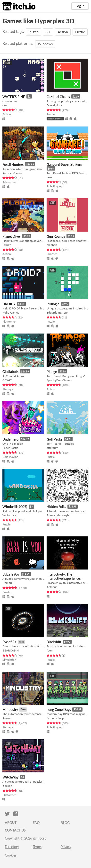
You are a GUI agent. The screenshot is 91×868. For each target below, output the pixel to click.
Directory (12, 847)
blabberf (52, 245)
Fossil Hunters (13, 165)
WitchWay (10, 777)
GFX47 (7, 380)
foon (50, 650)
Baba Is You (11, 574)
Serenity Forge (56, 718)
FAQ (36, 823)
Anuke (7, 718)
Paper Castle (10, 448)
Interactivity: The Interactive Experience (63, 576)
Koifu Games (11, 312)
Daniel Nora (54, 105)
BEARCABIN (11, 650)
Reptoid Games (12, 173)
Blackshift (54, 642)
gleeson (7, 786)
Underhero (10, 439)
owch (6, 105)
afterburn (53, 448)
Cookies (11, 855)
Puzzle (33, 32)
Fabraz (7, 245)
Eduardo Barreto (57, 312)
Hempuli (8, 583)
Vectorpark (9, 515)
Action (63, 32)
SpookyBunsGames (59, 380)
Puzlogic (53, 304)
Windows (45, 44)
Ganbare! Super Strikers (64, 164)
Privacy (66, 847)
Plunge (52, 372)
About (11, 823)
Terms (37, 847)
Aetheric (52, 587)
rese (49, 177)
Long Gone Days (59, 710)
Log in (80, 6)
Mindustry (10, 710)
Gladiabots (10, 372)
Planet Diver (12, 236)
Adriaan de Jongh (58, 515)
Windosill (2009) (15, 507)
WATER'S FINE (14, 97)
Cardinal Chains (58, 97)
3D (48, 32)
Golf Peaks (54, 439)
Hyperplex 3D (55, 21)
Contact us (15, 830)
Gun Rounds (56, 236)
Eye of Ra (9, 642)
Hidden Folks (56, 507)
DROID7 (9, 304)
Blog (65, 823)
